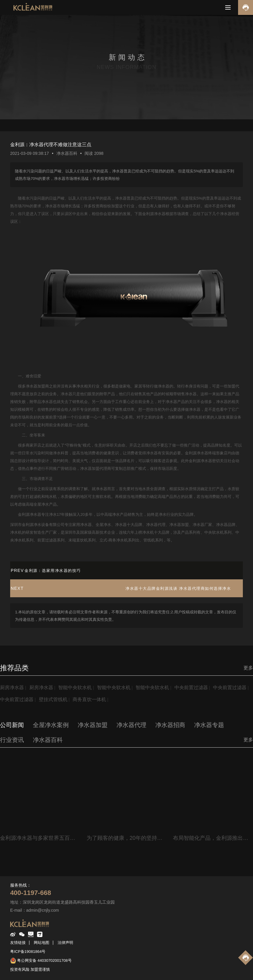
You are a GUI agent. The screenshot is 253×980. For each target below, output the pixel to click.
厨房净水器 (12, 687)
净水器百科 (67, 153)
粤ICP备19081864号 (28, 952)
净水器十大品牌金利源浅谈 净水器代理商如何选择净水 (178, 588)
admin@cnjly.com (43, 910)
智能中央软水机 (75, 687)
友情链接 (18, 943)
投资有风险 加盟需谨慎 (30, 969)
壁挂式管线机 (53, 699)
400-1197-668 (31, 893)
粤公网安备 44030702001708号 (44, 960)
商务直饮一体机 (89, 699)
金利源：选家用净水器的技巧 (53, 571)
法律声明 (65, 943)
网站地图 (42, 943)
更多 (248, 668)
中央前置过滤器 (191, 687)
